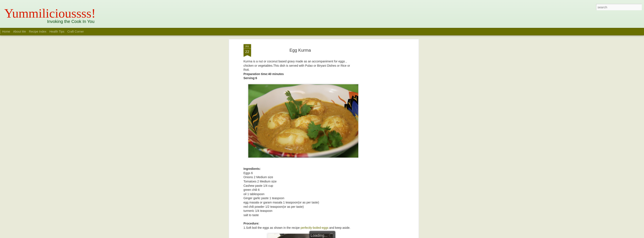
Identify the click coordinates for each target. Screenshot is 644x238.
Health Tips (57, 32)
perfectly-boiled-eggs (314, 228)
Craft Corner (76, 32)
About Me (19, 32)
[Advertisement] (381, 112)
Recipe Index (38, 32)
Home (6, 32)
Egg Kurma (300, 50)
